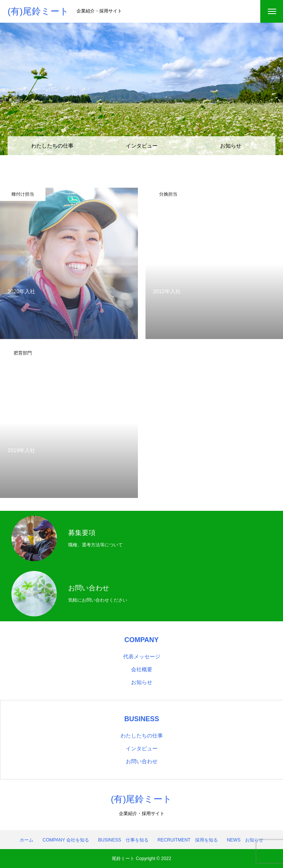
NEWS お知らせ (245, 840)
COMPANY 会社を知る (66, 840)
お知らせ (231, 146)
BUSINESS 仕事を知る (123, 840)
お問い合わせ (142, 761)
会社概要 (142, 669)
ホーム (27, 840)
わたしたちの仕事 (52, 146)
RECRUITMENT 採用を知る (188, 840)
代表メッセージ (142, 656)
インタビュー (142, 146)
